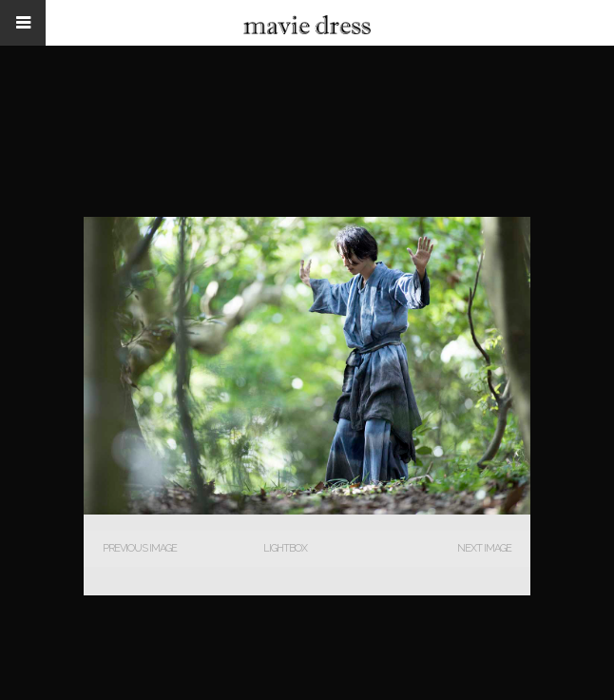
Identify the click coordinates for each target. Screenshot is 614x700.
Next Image (484, 548)
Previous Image (140, 548)
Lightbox (285, 548)
